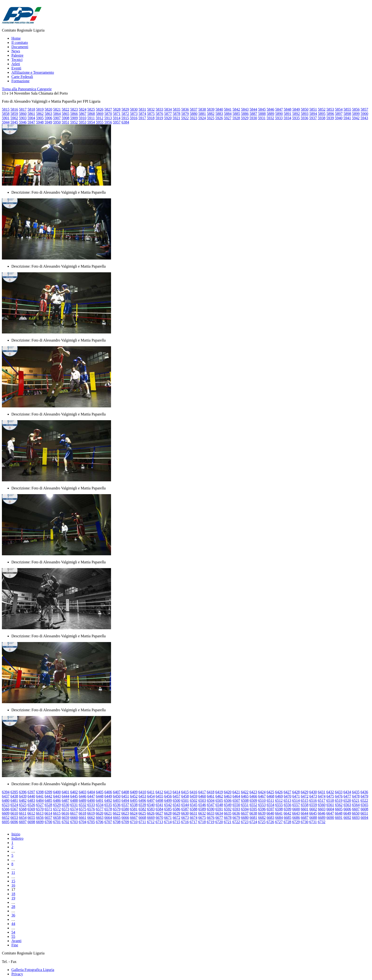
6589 (202, 809)
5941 (347, 118)
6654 (23, 818)
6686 (296, 818)
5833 (159, 109)
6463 (228, 796)
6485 (48, 800)
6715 (176, 822)
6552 (253, 805)
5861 (31, 114)
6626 (151, 813)
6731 (313, 822)
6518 (330, 800)
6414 (176, 792)
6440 (31, 796)
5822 (65, 109)
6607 (356, 809)
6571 (48, 809)
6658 (57, 818)
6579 (117, 809)
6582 (142, 809)
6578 (108, 809)
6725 (262, 822)
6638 (253, 813)
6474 (322, 796)
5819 (40, 109)
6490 (91, 800)
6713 (159, 822)
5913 (108, 118)
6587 (185, 809)
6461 (211, 796)
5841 (228, 109)
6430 (313, 792)
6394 (6, 792)
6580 (125, 809)
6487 (65, 800)
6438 (14, 796)
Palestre (17, 55)
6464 (236, 796)
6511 (270, 800)
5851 (313, 109)
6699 (40, 822)
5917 (142, 118)
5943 (364, 118)
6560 (322, 805)
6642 (287, 813)
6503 (202, 800)
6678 (228, 818)
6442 (48, 796)
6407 (117, 792)
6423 (253, 792)
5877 (168, 114)
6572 (57, 809)
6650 (356, 813)
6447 (91, 796)
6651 (364, 813)
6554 (270, 805)
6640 (270, 813)
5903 (23, 118)
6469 (279, 796)
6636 (236, 813)
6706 (100, 822)
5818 (31, 109)
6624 (134, 813)
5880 (194, 114)
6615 (57, 813)
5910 (83, 118)
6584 (159, 809)
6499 (168, 800)
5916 (134, 118)
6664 (108, 818)
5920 (168, 118)
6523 (6, 805)
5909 (74, 118)
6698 (31, 822)
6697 (23, 822)
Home (16, 38)
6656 (40, 818)
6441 (40, 796)
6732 (321, 822)
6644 (304, 813)
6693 (356, 818)
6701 (57, 822)
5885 (236, 114)
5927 (228, 118)
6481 (14, 800)
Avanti (16, 941)
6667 (134, 818)
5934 (287, 118)
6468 (270, 796)
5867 (83, 114)
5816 (14, 109)
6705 (91, 822)
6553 (262, 805)
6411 (151, 792)
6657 (48, 818)
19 (13, 898)
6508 (245, 800)
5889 (270, 114)
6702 (65, 822)
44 (13, 924)
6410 (142, 792)
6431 (321, 792)
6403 (83, 792)
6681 (253, 818)
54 (13, 932)
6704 (83, 822)
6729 (296, 822)
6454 (151, 796)
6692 (347, 818)
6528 (48, 805)
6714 (168, 822)
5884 (228, 114)
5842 (236, 109)
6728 (287, 822)
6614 (48, 813)
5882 (211, 114)
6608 (364, 809)
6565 (364, 805)
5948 (40, 122)
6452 (134, 796)
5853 (330, 109)
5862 (40, 114)
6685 (288, 818)
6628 (168, 813)
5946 (23, 122)
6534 (100, 805)
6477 (347, 796)
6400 (57, 792)
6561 (330, 805)
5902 (14, 118)
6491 (100, 800)
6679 (236, 818)
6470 (288, 796)
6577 (100, 809)
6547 (211, 805)
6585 (168, 809)
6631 (193, 813)
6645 (313, 813)
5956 (108, 122)
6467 (262, 796)
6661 (83, 818)
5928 (236, 118)
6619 (91, 813)
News (16, 51)
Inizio (16, 834)
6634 (219, 813)
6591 (219, 809)
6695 (6, 822)
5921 (176, 118)
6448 (100, 796)
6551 (245, 805)
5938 (321, 118)
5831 (142, 109)
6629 (176, 813)
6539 (142, 805)
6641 (279, 813)
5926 (219, 118)
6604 (330, 809)
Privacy (17, 974)
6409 (134, 792)
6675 (202, 818)
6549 (228, 805)
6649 (347, 813)
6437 (6, 796)
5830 (134, 109)
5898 (347, 114)
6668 (142, 818)
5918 (151, 118)
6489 (83, 800)
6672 (177, 818)
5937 (313, 118)
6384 (125, 122)
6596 (262, 809)
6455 (159, 796)
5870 (108, 114)
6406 (108, 792)
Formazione (20, 81)
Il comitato (20, 43)
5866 (74, 114)
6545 (194, 805)
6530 (65, 805)
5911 (91, 118)
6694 (364, 818)
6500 (177, 800)
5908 (65, 118)
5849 (296, 109)
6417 (202, 792)
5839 (211, 109)
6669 (151, 818)
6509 (253, 800)
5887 (253, 114)
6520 (347, 800)
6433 (339, 792)
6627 (159, 813)
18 (13, 894)
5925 (210, 118)
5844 (253, 109)
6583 (151, 809)
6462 (219, 796)
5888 (262, 114)
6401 (65, 792)
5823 (74, 109)
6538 (134, 805)
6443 (57, 796)
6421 (236, 792)
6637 (245, 813)
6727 (279, 822)
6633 (210, 813)
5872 (125, 114)
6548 (219, 805)
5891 (288, 114)
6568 (23, 809)
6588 (194, 809)
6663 (100, 818)
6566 (6, 809)
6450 (117, 796)
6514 (296, 800)
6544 (185, 805)
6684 (279, 818)
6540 (151, 805)
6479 (364, 796)
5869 (100, 114)
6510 (262, 800)
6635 (228, 813)
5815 (6, 109)
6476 (339, 796)
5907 (57, 118)
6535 (108, 805)
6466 (253, 796)
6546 (202, 805)
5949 (48, 122)
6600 (296, 809)
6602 (313, 809)
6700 (48, 822)
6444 (65, 796)
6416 (193, 792)
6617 (74, 813)
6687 (305, 818)
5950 (57, 122)
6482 (23, 800)
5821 (57, 109)
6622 (116, 813)
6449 (108, 796)
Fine (15, 945)
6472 (305, 796)
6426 (279, 792)
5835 (177, 109)
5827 (108, 109)
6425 (270, 792)
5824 (83, 109)
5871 (117, 114)
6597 (270, 809)
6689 (322, 818)
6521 (356, 800)
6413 (168, 792)
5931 (262, 118)
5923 (193, 118)
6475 (330, 796)
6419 (219, 792)
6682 (262, 818)
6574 (74, 809)
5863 (48, 114)
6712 (151, 822)
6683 (270, 818)
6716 (185, 822)
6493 (117, 800)
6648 (339, 813)
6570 (40, 809)
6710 (134, 822)
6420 (228, 792)
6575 (83, 809)
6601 (305, 809)
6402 (74, 792)
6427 (287, 792)
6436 (364, 792)
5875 (151, 114)
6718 (202, 822)
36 (13, 915)
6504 (211, 800)
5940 (339, 118)
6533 (91, 805)
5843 (245, 109)
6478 (356, 796)
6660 (74, 818)
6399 (48, 792)
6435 (356, 792)
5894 (313, 114)
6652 (6, 818)
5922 (185, 118)
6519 (339, 800)
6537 (125, 805)
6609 (6, 813)
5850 (305, 109)
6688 (313, 818)
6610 (14, 813)
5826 (100, 109)
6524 (14, 805)
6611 (23, 813)
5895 (322, 114)
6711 (142, 822)
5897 (339, 114)
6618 (82, 813)
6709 (125, 822)
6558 (305, 805)
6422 (245, 792)
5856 (356, 109)
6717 (193, 822)
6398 (40, 792)
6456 (168, 796)
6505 (219, 800)
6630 (185, 813)
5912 (99, 118)
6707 (108, 822)
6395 (14, 792)
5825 (91, 109)
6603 (322, 809)
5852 (322, 109)
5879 (185, 114)
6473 (313, 796)
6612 (31, 813)
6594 (245, 809)
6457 (177, 796)
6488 (74, 800)
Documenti (20, 47)
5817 (23, 109)
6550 (236, 805)
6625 (142, 813)
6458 (185, 796)
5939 (330, 118)
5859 (14, 114)
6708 (117, 822)
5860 (23, 114)
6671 (168, 818)
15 (13, 881)
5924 (202, 118)
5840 (219, 109)
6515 (304, 800)
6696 (14, 822)
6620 (99, 813)
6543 (177, 805)
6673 (185, 818)
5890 (279, 114)
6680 (245, 818)
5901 (6, 118)
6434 (347, 792)
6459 (194, 796)
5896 (330, 114)
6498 (159, 800)
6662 (91, 818)
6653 (14, 818)
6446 (83, 796)
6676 (211, 818)
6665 (117, 818)
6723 (245, 822)
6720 (219, 822)
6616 (65, 813)
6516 (313, 800)
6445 (74, 796)
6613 (40, 813)
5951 (65, 122)
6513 (287, 800)
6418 (210, 792)
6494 (125, 800)
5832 (151, 109)
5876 (159, 114)
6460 (202, 796)
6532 (83, 805)
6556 (288, 805)
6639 (262, 813)
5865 (65, 114)
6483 (31, 800)
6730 (304, 822)
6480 (6, 800)
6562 (339, 805)
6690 (330, 818)
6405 (100, 792)
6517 (321, 800)
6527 (40, 805)
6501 (185, 800)
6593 (236, 809)
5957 (117, 122)
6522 (364, 800)
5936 (304, 118)
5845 (262, 109)
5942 (356, 118)
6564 (356, 805)
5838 (202, 109)
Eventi (16, 68)
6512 (279, 800)
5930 (253, 118)
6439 (23, 796)
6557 (296, 805)
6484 (40, 800)
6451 (125, 796)
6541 (159, 805)
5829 (125, 109)
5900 (364, 114)
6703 (74, 822)
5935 (296, 118)
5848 (288, 109)
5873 (134, 114)
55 (13, 937)
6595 (253, 809)
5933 (279, 118)
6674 (194, 818)
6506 (228, 800)
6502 (194, 800)
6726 (270, 822)
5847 (279, 109)
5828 (117, 109)
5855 (347, 109)
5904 (31, 118)
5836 (185, 109)
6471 (296, 796)
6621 (108, 813)
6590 (211, 809)
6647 (330, 813)
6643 (296, 813)
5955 (100, 122)
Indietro (17, 838)
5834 (168, 109)
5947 (31, 122)
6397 (31, 792)
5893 (305, 114)
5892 (296, 114)
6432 (330, 792)
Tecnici (17, 60)
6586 (177, 809)
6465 (245, 796)
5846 (270, 109)
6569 (31, 809)
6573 (65, 809)
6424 (262, 792)
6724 (253, 822)
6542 (168, 805)
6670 (159, 818)
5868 (91, 114)
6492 (108, 800)
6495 (134, 800)
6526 (31, 805)
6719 (210, 822)
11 (13, 873)
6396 (23, 792)
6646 (321, 813)
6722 (236, 822)
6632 (202, 813)
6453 (142, 796)
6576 (91, 809)
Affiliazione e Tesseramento (33, 72)
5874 (142, 114)
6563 (347, 805)
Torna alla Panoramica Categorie (27, 89)
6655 (31, 818)
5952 (74, 122)
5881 (202, 114)
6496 (142, 800)
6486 (57, 800)
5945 (14, 122)
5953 (83, 122)
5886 (245, 114)
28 (13, 907)
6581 (134, 809)
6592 (228, 809)
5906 (48, 118)
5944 (6, 122)
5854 (339, 109)
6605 (339, 809)
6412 (159, 792)
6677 (219, 818)
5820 (48, 109)
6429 (304, 792)
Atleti (16, 64)
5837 (194, 109)
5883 (219, 114)
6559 (313, 805)
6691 (339, 818)
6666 (125, 818)
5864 (57, 114)
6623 (125, 813)
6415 (185, 792)
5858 (6, 114)
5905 (40, 118)
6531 (74, 805)
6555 (279, 805)
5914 (116, 118)
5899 (356, 114)
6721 (228, 822)
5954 (91, 122)
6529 (57, 805)
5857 (364, 109)
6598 (279, 809)
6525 (23, 805)
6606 (347, 809)
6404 (91, 792)
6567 (14, 809)
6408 (125, 792)
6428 (296, 792)
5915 (125, 118)
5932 (270, 118)
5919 (159, 118)
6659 (65, 818)
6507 (236, 800)
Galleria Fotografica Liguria (33, 970)
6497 (151, 800)
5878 (177, 114)
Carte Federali (22, 77)
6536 (117, 805)
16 (13, 885)
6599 (288, 809)
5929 (245, 118)
